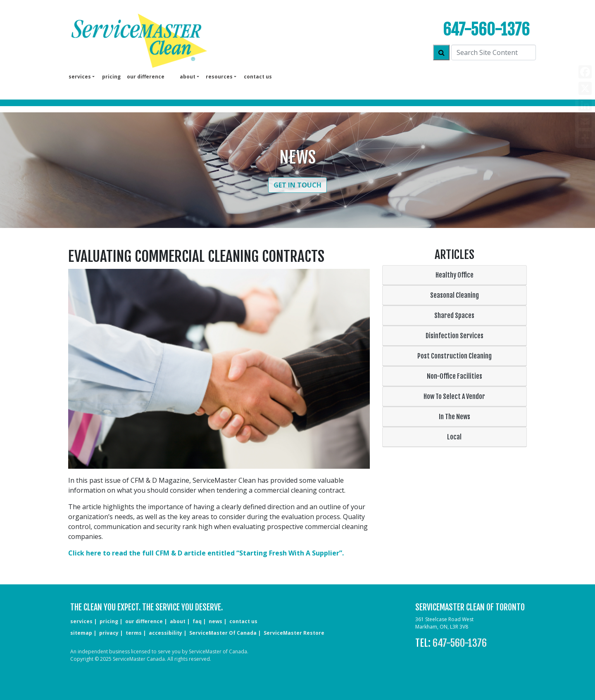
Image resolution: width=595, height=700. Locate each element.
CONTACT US (243, 621)
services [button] (80, 77)
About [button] (188, 77)
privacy (109, 633)
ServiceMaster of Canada (223, 633)
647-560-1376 (486, 30)
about (178, 621)
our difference (146, 77)
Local (454, 437)
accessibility (165, 633)
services (81, 621)
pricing (111, 77)
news (215, 621)
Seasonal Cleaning (455, 295)
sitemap (81, 633)
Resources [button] (219, 77)
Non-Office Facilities (455, 376)
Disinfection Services (455, 336)
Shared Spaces (454, 316)
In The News (455, 417)
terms (134, 633)
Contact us (258, 77)
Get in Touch (297, 185)
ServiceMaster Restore (294, 633)
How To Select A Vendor (454, 396)
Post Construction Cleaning (455, 356)
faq (197, 621)
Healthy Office (455, 275)
